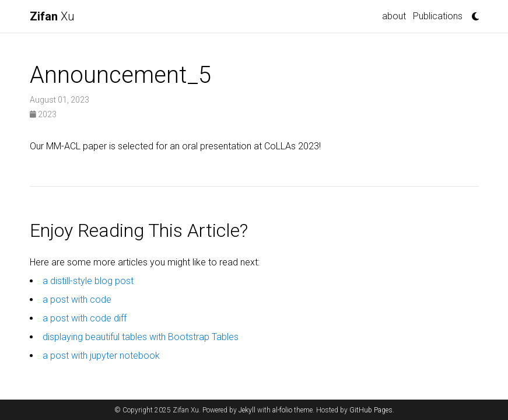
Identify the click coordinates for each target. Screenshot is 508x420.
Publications (438, 16)
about (394, 16)
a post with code (77, 300)
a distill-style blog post (88, 281)
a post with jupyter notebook (101, 356)
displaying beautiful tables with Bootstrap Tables (141, 337)
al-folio (282, 410)
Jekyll (247, 410)
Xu (52, 16)
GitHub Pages (371, 410)
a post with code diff (85, 318)
